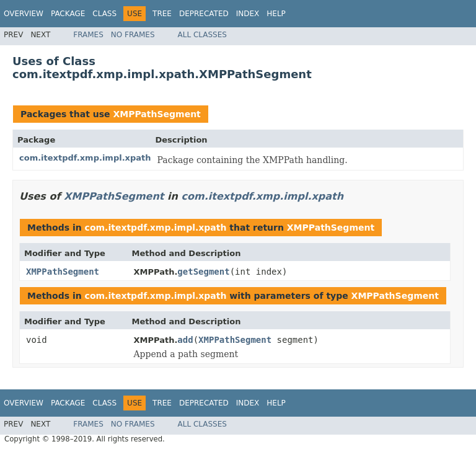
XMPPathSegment (156, 114)
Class (104, 14)
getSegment (203, 272)
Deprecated (204, 14)
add (185, 340)
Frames (88, 35)
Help (276, 14)
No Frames (133, 35)
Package (68, 14)
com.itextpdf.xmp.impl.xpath (85, 158)
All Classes (202, 35)
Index (248, 14)
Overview (24, 14)
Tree (162, 14)
